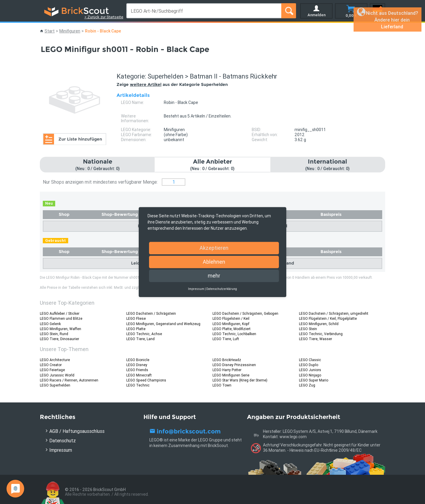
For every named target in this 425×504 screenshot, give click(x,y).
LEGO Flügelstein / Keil (231, 318)
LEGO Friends (137, 370)
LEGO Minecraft (139, 375)
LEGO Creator (51, 365)
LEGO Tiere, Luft (226, 339)
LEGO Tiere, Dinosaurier (59, 339)
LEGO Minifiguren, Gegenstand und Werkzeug (163, 324)
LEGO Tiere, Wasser (316, 339)
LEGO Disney (137, 365)
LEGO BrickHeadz (227, 360)
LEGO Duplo (309, 365)
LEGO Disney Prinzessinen (234, 365)
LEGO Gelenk (50, 324)
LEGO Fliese (136, 318)
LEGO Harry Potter (227, 370)
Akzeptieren (214, 248)
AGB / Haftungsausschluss (77, 431)
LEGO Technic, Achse (144, 334)
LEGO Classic (310, 360)
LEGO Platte (136, 329)
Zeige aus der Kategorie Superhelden (172, 84)
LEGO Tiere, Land (140, 339)
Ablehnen (214, 262)
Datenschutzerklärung (222, 289)
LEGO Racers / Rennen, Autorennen (69, 380)
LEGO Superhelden (55, 385)
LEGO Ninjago (310, 375)
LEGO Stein (308, 329)
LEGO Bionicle (138, 360)
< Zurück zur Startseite (104, 17)
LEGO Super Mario (314, 380)
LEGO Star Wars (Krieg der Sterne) (240, 380)
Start (50, 31)
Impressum (61, 450)
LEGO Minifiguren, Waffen (61, 329)
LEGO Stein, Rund (54, 334)
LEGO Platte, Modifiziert (232, 329)
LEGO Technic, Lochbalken (234, 334)
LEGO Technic (138, 385)
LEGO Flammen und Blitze (61, 318)
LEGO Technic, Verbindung (321, 334)
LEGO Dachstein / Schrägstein (151, 313)
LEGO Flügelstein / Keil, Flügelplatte (328, 318)
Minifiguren (70, 31)
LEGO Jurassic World (57, 375)
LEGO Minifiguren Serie (231, 375)
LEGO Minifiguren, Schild (319, 324)
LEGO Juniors (310, 370)
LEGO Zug (307, 385)
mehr (214, 276)
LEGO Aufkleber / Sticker (60, 313)
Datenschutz (63, 441)
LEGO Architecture (55, 360)
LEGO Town (222, 385)
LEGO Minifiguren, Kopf (231, 324)
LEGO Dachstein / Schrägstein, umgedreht (334, 313)
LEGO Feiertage (52, 370)
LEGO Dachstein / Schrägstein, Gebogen (245, 313)
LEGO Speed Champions (146, 380)
